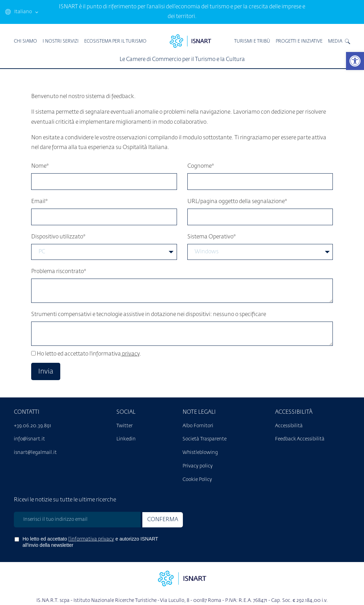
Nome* (40, 166)
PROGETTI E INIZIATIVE (299, 41)
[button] (355, 61)
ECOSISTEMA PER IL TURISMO (115, 41)
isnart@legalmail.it (35, 453)
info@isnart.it (29, 439)
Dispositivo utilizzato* (58, 237)
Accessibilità (289, 426)
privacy (130, 354)
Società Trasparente (205, 439)
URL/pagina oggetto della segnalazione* (237, 202)
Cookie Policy (197, 480)
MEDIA (335, 41)
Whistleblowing (200, 453)
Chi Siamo (25, 41)
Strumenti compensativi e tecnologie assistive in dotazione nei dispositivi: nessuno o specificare (149, 315)
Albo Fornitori (198, 426)
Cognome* (201, 166)
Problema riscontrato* (59, 272)
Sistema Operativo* (212, 237)
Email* (39, 202)
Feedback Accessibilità (300, 439)
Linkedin (126, 439)
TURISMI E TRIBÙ (252, 41)
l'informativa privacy (91, 539)
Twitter (125, 426)
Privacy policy (198, 466)
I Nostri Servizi (61, 41)
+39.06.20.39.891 (33, 426)
